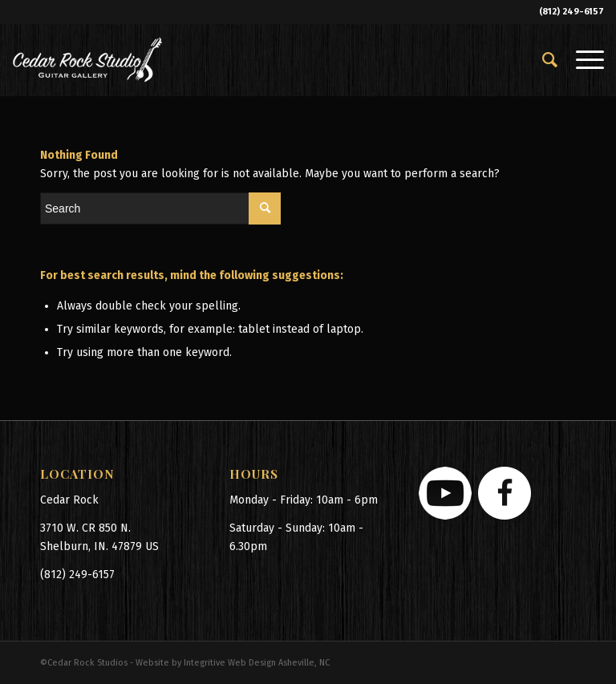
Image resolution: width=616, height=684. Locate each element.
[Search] (543, 60)
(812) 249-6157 (571, 12)
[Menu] (582, 60)
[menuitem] (543, 60)
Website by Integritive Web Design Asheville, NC (233, 663)
